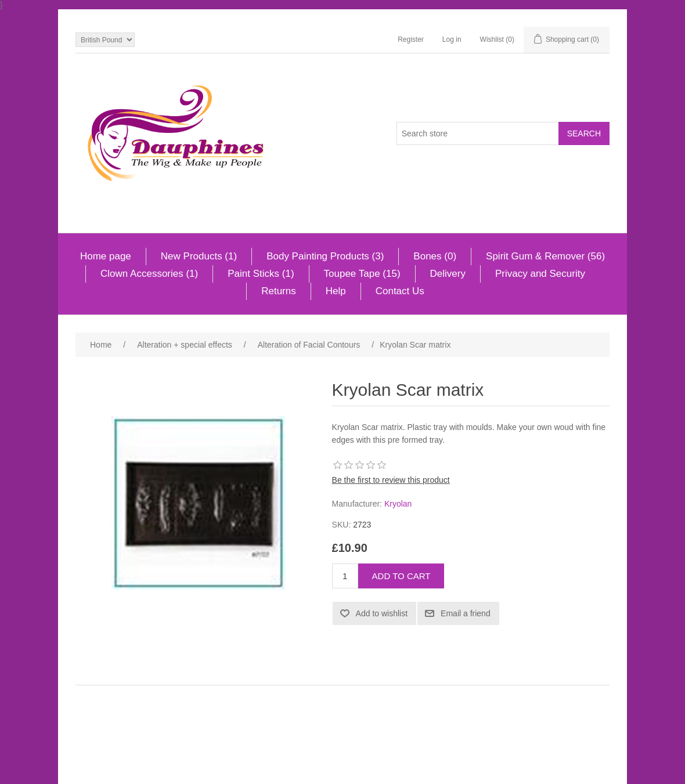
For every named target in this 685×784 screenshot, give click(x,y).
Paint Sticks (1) (261, 274)
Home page (106, 256)
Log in (452, 39)
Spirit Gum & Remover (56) (545, 256)
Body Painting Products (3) (325, 256)
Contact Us (400, 291)
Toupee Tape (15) (362, 274)
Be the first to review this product (391, 480)
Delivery (448, 274)
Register (411, 39)
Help (336, 291)
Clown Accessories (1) (149, 274)
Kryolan (398, 504)
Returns (279, 291)
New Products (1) (199, 256)
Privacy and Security (540, 274)
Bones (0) (435, 256)
